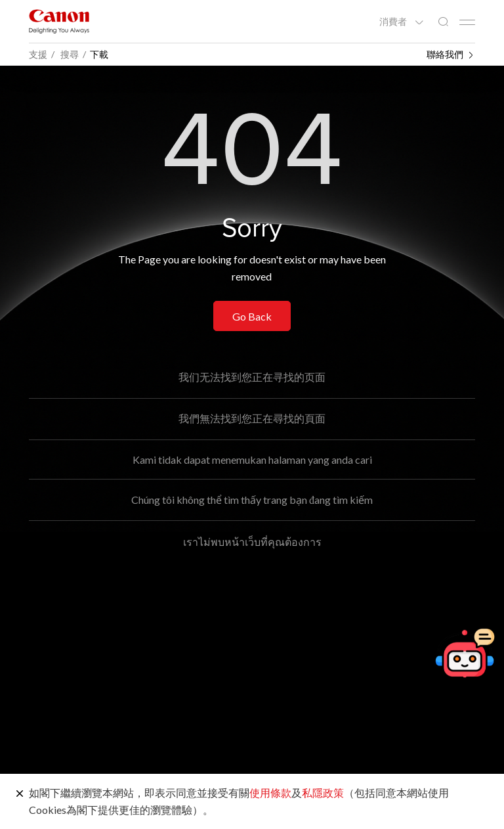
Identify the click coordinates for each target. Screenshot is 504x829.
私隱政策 (323, 793)
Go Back (252, 316)
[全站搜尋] (443, 22)
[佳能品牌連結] (59, 21)
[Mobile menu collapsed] (467, 22)
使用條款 (270, 793)
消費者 (394, 22)
